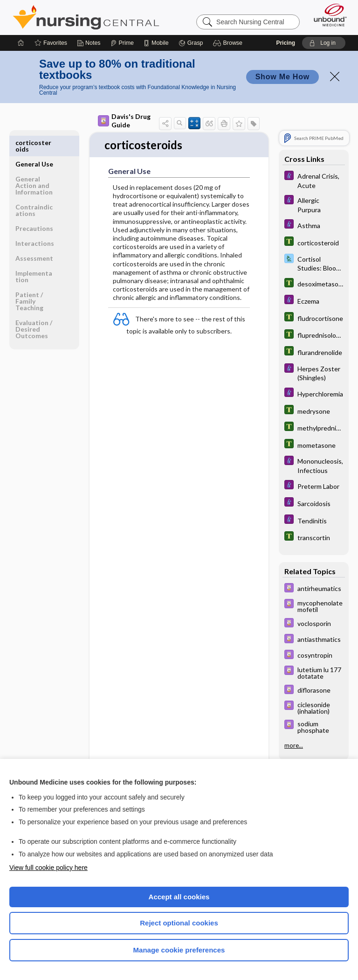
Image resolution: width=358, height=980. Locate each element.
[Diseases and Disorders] (314, 180)
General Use (34, 142)
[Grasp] (191, 43)
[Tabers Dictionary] (314, 242)
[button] (229, 43)
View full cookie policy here (48, 868)
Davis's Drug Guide (124, 121)
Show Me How (282, 77)
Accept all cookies (179, 897)
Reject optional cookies (179, 923)
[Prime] (122, 43)
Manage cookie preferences (179, 950)
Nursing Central (86, 17)
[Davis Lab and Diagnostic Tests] (314, 263)
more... (294, 745)
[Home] (21, 43)
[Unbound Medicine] (327, 15)
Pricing (286, 43)
